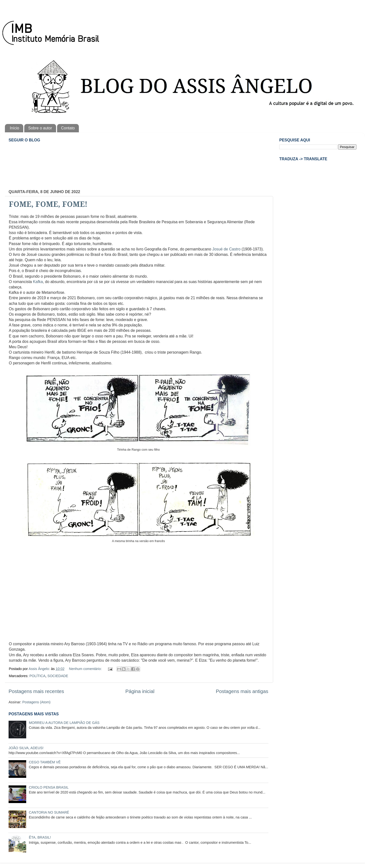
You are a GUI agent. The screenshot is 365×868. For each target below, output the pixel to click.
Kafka (38, 282)
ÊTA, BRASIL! (40, 837)
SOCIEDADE (58, 676)
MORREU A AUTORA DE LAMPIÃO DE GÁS (64, 723)
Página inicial (140, 691)
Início (14, 128)
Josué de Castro (226, 249)
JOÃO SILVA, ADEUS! (26, 748)
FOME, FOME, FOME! (48, 204)
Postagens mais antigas (242, 691)
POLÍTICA (37, 676)
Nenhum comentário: (86, 669)
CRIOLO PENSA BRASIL (49, 787)
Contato (68, 128)
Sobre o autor (40, 128)
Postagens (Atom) (36, 702)
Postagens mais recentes (36, 691)
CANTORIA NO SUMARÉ (49, 812)
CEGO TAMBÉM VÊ (45, 762)
